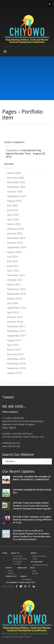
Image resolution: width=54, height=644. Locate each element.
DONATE (24, 576)
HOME (5, 553)
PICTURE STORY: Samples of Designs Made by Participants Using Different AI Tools (32, 520)
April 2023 (13, 271)
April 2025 (13, 219)
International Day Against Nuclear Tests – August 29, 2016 (26, 153)
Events (10, 571)
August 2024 (14, 252)
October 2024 (15, 243)
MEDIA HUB (22, 568)
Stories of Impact (39, 556)
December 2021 (16, 275)
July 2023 (13, 261)
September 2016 (17, 368)
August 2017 (14, 340)
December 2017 (16, 326)
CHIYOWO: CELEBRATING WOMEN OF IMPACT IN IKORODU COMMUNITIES (32, 478)
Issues (35, 559)
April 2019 (13, 312)
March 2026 (14, 173)
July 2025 (13, 205)
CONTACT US (11, 576)
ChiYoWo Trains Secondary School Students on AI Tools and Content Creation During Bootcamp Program (32, 506)
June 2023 (13, 266)
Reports (11, 573)
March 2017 (14, 350)
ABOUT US (15, 553)
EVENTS (9, 568)
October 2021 (15, 280)
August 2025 (14, 201)
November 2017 (16, 331)
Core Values (17, 561)
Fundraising (27, 579)
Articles (35, 573)
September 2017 (17, 336)
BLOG (33, 568)
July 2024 (13, 257)
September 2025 (17, 196)
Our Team (17, 564)
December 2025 (16, 182)
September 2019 (17, 308)
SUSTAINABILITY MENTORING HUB (20, 582)
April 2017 (13, 345)
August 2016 (14, 373)
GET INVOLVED (36, 562)
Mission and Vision (20, 559)
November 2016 (16, 363)
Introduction (18, 556)
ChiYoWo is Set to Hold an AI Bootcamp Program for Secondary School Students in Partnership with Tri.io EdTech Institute (32, 535)
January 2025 (15, 233)
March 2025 (14, 224)
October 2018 (15, 322)
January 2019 (15, 317)
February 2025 (16, 229)
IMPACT (34, 553)
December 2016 (16, 359)
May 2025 (13, 215)
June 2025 (13, 210)
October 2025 (15, 192)
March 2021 (14, 284)
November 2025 (16, 187)
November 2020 (16, 289)
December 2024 (16, 238)
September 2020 (17, 294)
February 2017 (16, 354)
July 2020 (13, 303)
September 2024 (17, 247)
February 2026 (16, 178)
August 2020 (14, 298)
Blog (34, 571)
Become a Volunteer (41, 565)
